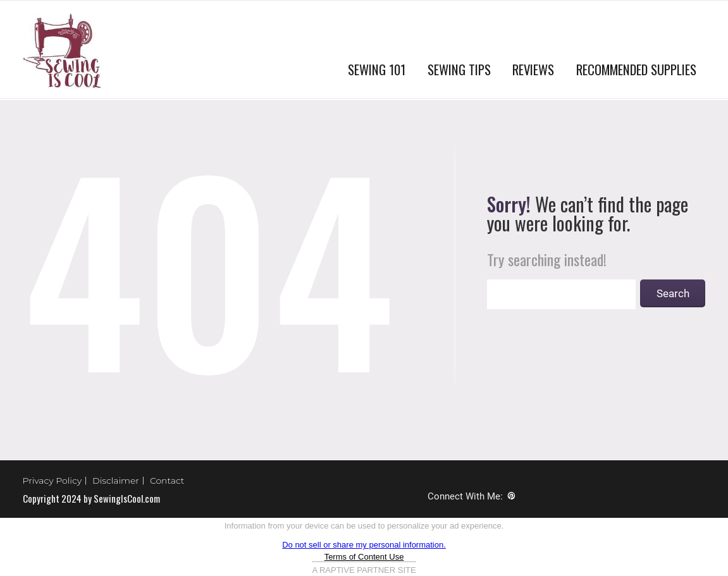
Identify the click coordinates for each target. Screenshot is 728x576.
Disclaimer (116, 481)
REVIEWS (533, 69)
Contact (167, 481)
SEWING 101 (377, 69)
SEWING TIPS (459, 69)
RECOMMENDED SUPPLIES (636, 69)
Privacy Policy (52, 481)
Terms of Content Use (364, 557)
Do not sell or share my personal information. (364, 545)
